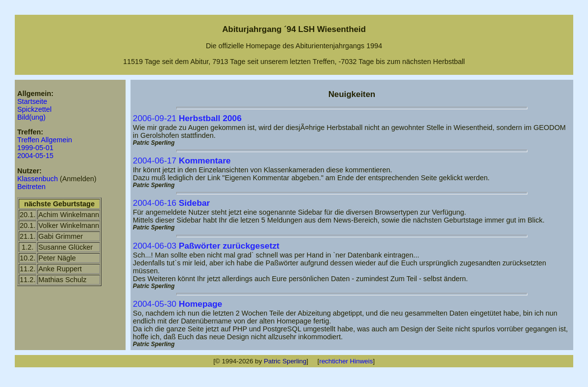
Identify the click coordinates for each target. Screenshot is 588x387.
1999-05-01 (35, 148)
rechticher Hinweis (346, 361)
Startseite (32, 101)
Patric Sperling (285, 361)
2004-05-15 (35, 156)
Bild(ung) (32, 117)
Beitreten (32, 187)
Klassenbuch (37, 179)
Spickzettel (34, 109)
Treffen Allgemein (45, 140)
